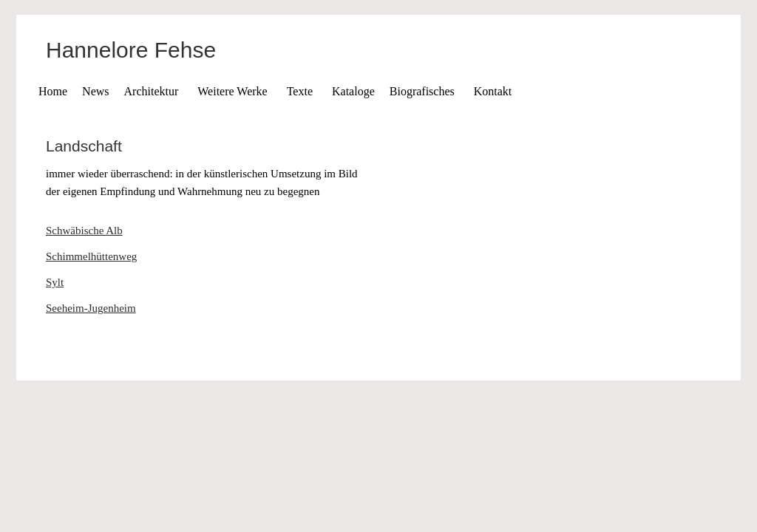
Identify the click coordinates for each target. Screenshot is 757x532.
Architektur (152, 91)
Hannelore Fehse (131, 50)
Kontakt (493, 91)
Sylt (55, 282)
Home (53, 91)
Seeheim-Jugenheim (91, 308)
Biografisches (422, 91)
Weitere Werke (232, 91)
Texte (300, 91)
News (95, 91)
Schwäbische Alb (84, 231)
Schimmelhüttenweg (91, 256)
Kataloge (353, 91)
